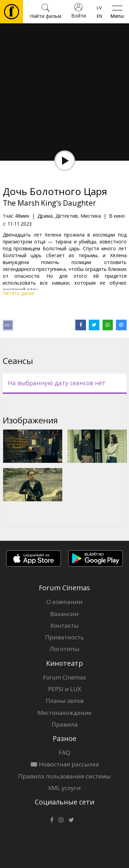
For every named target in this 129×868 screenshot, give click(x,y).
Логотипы (65, 649)
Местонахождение (64, 713)
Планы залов (65, 701)
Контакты (65, 625)
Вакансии (64, 614)
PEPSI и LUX (65, 689)
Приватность (64, 637)
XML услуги (64, 788)
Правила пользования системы (64, 776)
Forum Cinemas (64, 677)
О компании (64, 602)
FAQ (64, 752)
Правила (65, 724)
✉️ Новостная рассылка (65, 764)
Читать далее (19, 293)
